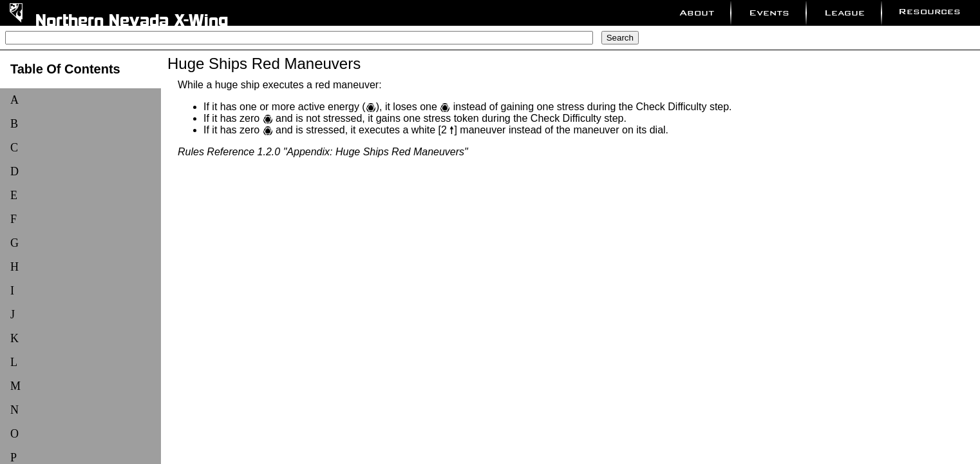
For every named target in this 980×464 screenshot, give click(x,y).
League (844, 13)
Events (769, 13)
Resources (929, 11)
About (697, 13)
